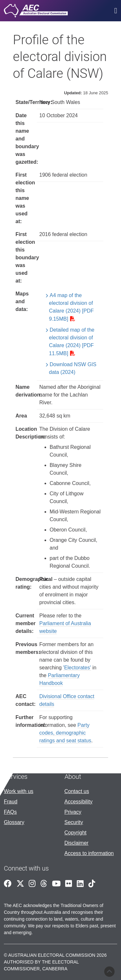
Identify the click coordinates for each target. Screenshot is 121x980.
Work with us (19, 791)
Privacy (73, 812)
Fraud (11, 802)
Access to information (89, 853)
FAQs (10, 812)
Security (74, 822)
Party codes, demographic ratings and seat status (65, 733)
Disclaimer (77, 843)
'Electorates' (77, 668)
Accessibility (79, 802)
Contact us (77, 791)
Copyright (76, 833)
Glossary (14, 822)
